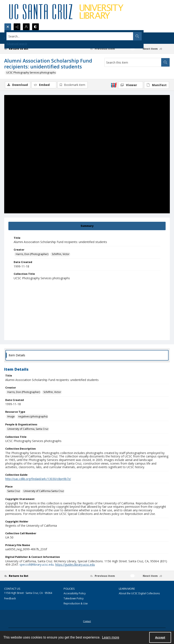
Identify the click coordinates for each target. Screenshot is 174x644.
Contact (87, 621)
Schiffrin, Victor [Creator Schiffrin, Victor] (61, 254)
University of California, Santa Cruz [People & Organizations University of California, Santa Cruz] (28, 429)
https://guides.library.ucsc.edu (75, 565)
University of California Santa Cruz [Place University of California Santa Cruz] (44, 491)
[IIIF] (114, 85)
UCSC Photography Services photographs (31, 73)
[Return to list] (26, 49)
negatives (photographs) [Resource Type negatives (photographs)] (33, 416)
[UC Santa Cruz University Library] (67, 12)
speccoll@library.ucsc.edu (37, 565)
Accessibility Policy (75, 593)
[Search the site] (70, 36)
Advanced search (17, 44)
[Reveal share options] (17, 27)
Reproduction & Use (76, 603)
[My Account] (26, 27)
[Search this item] (133, 62)
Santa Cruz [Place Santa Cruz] (14, 491)
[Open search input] (8, 27)
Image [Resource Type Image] (11, 416)
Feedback (10, 598)
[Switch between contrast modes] (35, 27)
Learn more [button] (111, 637)
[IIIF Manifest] (157, 85)
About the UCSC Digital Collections (139, 593)
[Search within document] (165, 62)
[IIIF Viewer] (131, 85)
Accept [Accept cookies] (160, 637)
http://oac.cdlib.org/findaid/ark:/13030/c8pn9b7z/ (38, 479)
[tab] (87, 226)
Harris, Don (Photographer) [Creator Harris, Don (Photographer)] (32, 254)
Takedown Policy (74, 598)
